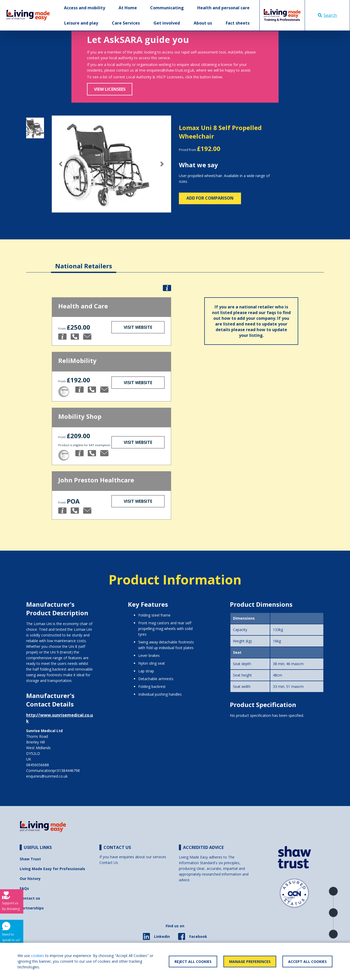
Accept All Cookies (307, 962)
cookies (38, 956)
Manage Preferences (250, 962)
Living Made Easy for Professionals (52, 869)
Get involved (167, 23)
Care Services (126, 23)
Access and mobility (85, 8)
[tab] (84, 262)
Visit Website (138, 327)
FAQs (24, 888)
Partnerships (32, 908)
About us (203, 23)
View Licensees (110, 89)
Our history (30, 879)
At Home (128, 8)
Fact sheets (238, 23)
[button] (61, 164)
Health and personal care (223, 8)
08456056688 (38, 765)
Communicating (167, 8)
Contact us (30, 898)
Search (327, 15)
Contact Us (109, 863)
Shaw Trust (30, 859)
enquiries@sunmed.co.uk (47, 776)
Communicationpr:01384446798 (53, 770)
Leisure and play (81, 23)
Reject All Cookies (193, 962)
